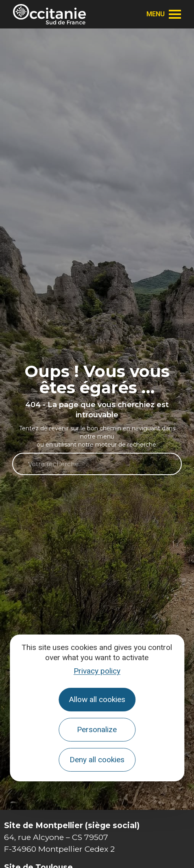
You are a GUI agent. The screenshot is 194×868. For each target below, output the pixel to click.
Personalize (97, 730)
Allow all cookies (97, 699)
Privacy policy (97, 671)
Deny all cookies (97, 760)
